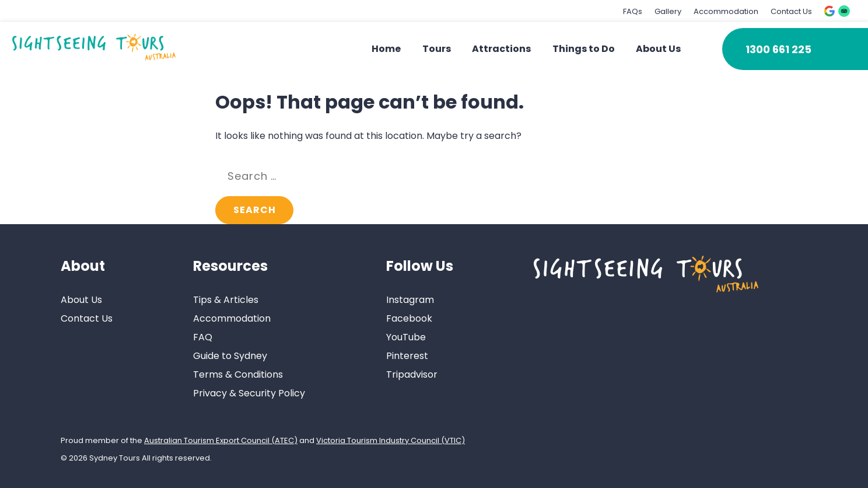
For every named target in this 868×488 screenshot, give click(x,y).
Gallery (668, 11)
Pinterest (407, 356)
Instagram (410, 300)
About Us (658, 49)
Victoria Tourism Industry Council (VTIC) (391, 440)
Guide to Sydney (230, 356)
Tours (437, 49)
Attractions (501, 49)
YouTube (406, 337)
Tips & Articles (226, 300)
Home (386, 49)
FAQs (633, 11)
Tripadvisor (412, 374)
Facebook (409, 318)
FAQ (203, 337)
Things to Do (584, 49)
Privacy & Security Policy (249, 393)
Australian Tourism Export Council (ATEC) (221, 440)
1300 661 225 (778, 49)
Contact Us (791, 11)
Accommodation (726, 11)
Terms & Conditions (238, 374)
